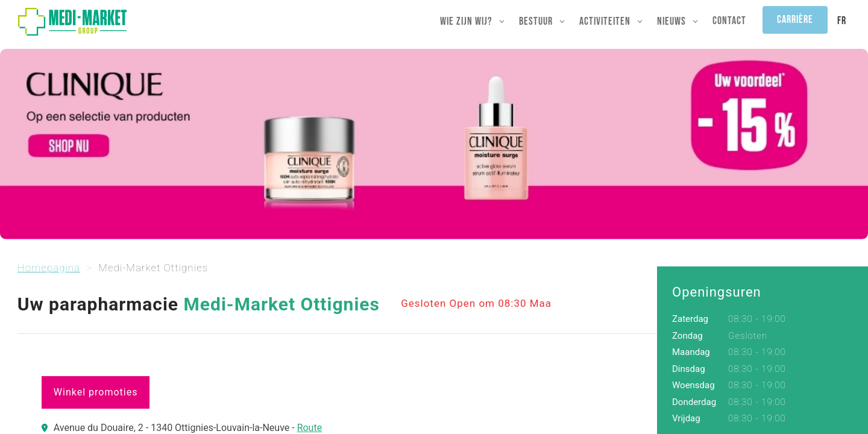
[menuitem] (842, 21)
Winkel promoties (96, 392)
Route (310, 428)
